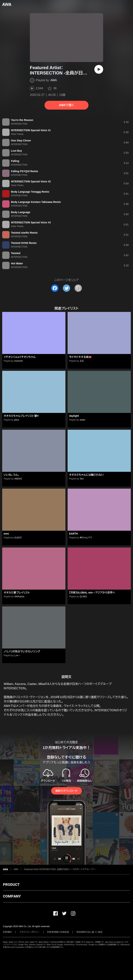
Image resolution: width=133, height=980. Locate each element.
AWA (54, 80)
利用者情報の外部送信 (58, 932)
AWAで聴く (66, 105)
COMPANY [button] (12, 896)
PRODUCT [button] (11, 885)
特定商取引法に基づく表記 (90, 932)
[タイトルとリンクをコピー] (78, 288)
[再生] (99, 69)
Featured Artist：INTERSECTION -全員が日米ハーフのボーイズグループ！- (60, 869)
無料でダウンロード (66, 791)
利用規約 (7, 932)
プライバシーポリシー (29, 932)
